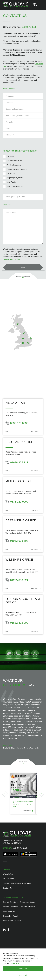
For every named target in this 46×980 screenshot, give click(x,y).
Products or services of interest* (20, 151)
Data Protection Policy (12, 259)
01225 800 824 (17, 580)
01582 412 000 (17, 623)
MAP (8, 432)
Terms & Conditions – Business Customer (19, 902)
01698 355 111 (17, 462)
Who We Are (8, 874)
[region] (23, 964)
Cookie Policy (15, 963)
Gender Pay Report (10, 916)
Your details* (10, 89)
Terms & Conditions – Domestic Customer (19, 907)
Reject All (23, 975)
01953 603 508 (17, 541)
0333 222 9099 (17, 502)
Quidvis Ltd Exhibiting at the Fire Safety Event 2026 (23, 804)
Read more (28, 811)
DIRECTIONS (36, 432)
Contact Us (7, 888)
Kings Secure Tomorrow (12, 921)
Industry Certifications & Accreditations (18, 883)
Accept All (23, 969)
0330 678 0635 (29, 27)
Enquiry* (7, 204)
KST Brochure (8, 879)
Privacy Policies (9, 911)
